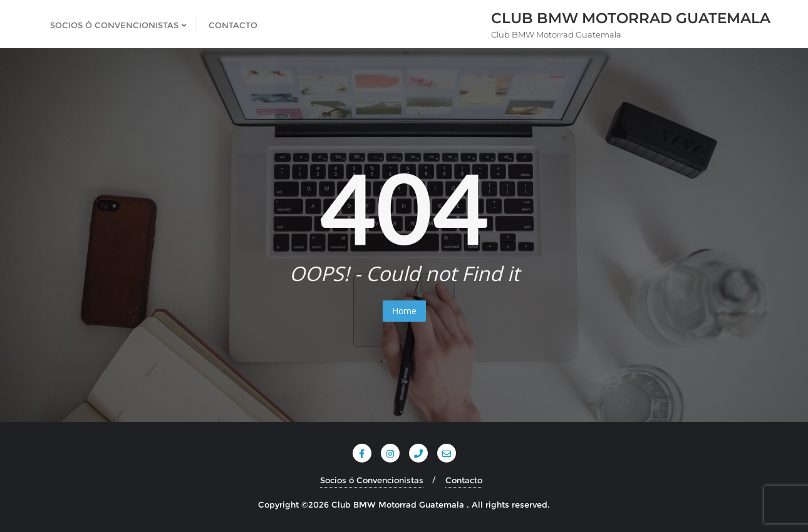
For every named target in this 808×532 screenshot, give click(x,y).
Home (404, 311)
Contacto (464, 480)
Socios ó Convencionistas (372, 480)
